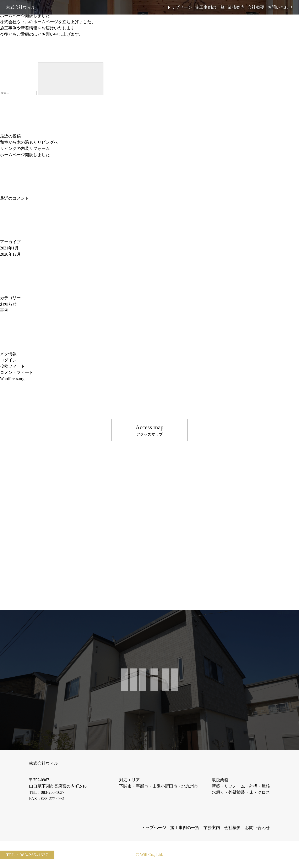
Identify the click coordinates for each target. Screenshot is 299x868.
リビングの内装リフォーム (25, 148)
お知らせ (8, 304)
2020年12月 (10, 254)
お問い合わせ (280, 7)
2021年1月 (9, 248)
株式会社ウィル (21, 7)
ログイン (8, 360)
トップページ (179, 7)
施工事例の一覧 (210, 7)
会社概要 (256, 7)
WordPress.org (12, 379)
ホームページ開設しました (25, 16)
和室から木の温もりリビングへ (29, 142)
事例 (4, 310)
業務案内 (236, 7)
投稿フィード (12, 366)
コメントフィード (17, 372)
